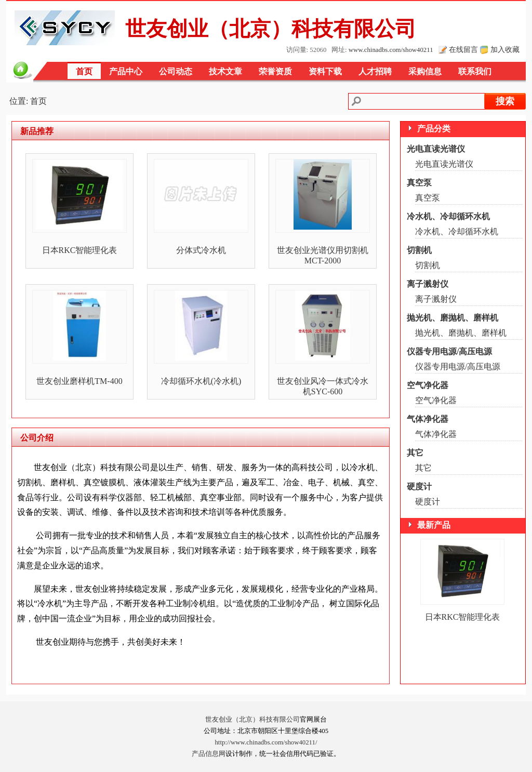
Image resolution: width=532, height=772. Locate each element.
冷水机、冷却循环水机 (448, 216)
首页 (84, 71)
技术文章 (225, 71)
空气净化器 (428, 385)
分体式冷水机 (201, 250)
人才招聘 (375, 71)
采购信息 (425, 71)
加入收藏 (505, 49)
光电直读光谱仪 (436, 149)
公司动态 (176, 71)
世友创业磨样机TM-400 (79, 381)
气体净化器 (428, 419)
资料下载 (325, 71)
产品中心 (126, 71)
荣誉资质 (275, 71)
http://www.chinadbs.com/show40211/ (266, 742)
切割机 (419, 250)
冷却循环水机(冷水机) (201, 381)
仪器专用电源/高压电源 (449, 351)
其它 (415, 453)
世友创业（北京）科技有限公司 (252, 720)
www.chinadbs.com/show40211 (391, 50)
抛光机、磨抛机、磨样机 (453, 318)
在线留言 (463, 49)
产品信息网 (209, 754)
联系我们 (475, 71)
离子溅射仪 (428, 284)
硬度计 (419, 487)
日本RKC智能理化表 (80, 250)
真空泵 (419, 183)
